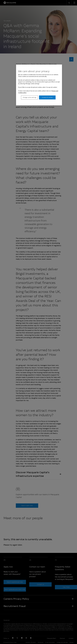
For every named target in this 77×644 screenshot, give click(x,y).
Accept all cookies (47, 97)
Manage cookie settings (29, 97)
